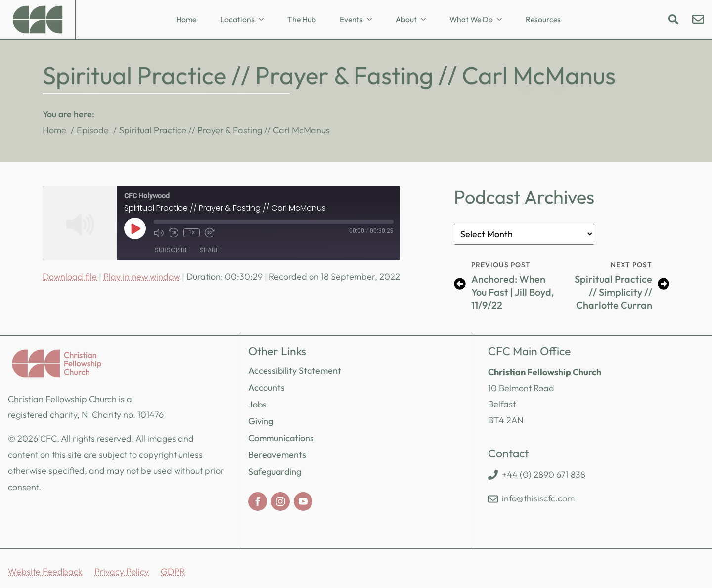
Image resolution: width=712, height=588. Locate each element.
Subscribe (171, 250)
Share (209, 250)
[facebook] (258, 501)
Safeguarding (275, 472)
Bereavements (277, 455)
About (406, 19)
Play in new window (142, 277)
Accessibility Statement (295, 371)
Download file (70, 277)
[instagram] (280, 501)
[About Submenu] (426, 20)
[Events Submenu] (372, 20)
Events (351, 19)
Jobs (257, 404)
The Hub (302, 19)
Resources (543, 19)
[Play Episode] (135, 228)
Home (186, 19)
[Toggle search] (673, 19)
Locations (237, 19)
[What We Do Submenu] (502, 20)
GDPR (173, 571)
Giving (261, 421)
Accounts (267, 387)
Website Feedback (45, 571)
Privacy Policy (122, 571)
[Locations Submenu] (264, 20)
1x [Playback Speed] (192, 232)
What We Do (471, 19)
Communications (281, 438)
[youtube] (303, 501)
